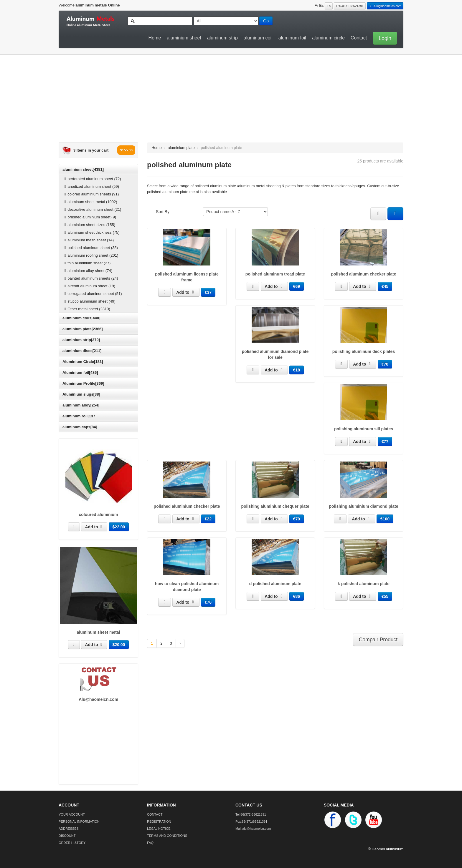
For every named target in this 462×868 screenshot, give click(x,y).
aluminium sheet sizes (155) (89, 225)
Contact (359, 38)
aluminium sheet (184, 38)
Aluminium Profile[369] (83, 383)
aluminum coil (258, 38)
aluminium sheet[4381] (83, 169)
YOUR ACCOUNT (72, 814)
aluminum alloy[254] (81, 405)
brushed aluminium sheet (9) (89, 217)
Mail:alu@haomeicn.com (253, 829)
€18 (297, 370)
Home (155, 38)
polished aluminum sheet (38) (90, 248)
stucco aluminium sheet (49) (89, 301)
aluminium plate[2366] (83, 329)
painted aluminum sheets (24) (90, 278)
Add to (94, 527)
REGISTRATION (159, 821)
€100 (385, 519)
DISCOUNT (67, 836)
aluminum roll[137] (80, 416)
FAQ (150, 843)
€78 (385, 364)
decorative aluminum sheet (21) (92, 209)
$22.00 (119, 527)
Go (266, 21)
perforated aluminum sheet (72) (92, 179)
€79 (297, 519)
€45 (385, 286)
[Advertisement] (227, 101)
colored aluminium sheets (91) (91, 194)
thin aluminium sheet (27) (87, 263)
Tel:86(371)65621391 (251, 814)
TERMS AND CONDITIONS (167, 836)
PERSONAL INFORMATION (79, 821)
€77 (385, 442)
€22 (208, 519)
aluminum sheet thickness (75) (91, 232)
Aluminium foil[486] (80, 372)
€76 (208, 602)
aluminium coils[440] (81, 318)
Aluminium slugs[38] (81, 394)
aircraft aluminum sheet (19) (89, 286)
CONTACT (155, 814)
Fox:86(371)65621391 (251, 821)
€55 (385, 596)
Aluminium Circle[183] (83, 362)
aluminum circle (328, 38)
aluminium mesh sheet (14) (88, 240)
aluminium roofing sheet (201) (90, 255)
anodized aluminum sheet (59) (91, 186)
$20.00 (119, 645)
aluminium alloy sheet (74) (88, 271)
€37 (208, 292)
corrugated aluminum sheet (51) (92, 294)
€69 (297, 286)
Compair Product (378, 640)
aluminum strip (222, 38)
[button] (383, 38)
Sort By (163, 212)
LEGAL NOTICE (159, 829)
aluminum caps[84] (80, 427)
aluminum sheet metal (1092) (90, 202)
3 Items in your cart (91, 150)
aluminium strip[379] (81, 340)
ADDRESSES (69, 829)
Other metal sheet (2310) (86, 309)
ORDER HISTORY (72, 843)
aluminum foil (292, 38)
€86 (297, 596)
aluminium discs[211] (82, 351)
